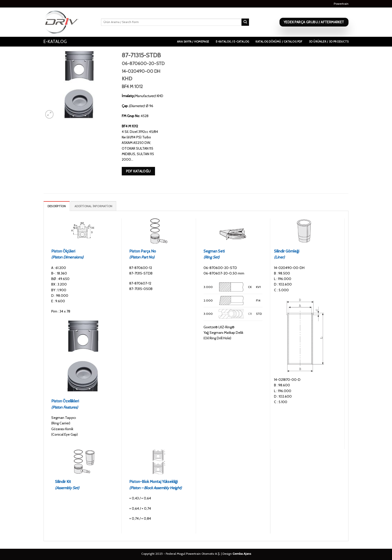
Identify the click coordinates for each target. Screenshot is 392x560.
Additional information (93, 206)
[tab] (57, 206)
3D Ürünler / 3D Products (329, 42)
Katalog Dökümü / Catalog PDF (279, 42)
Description (57, 206)
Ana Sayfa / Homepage (193, 42)
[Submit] (245, 22)
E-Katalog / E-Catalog (232, 42)
